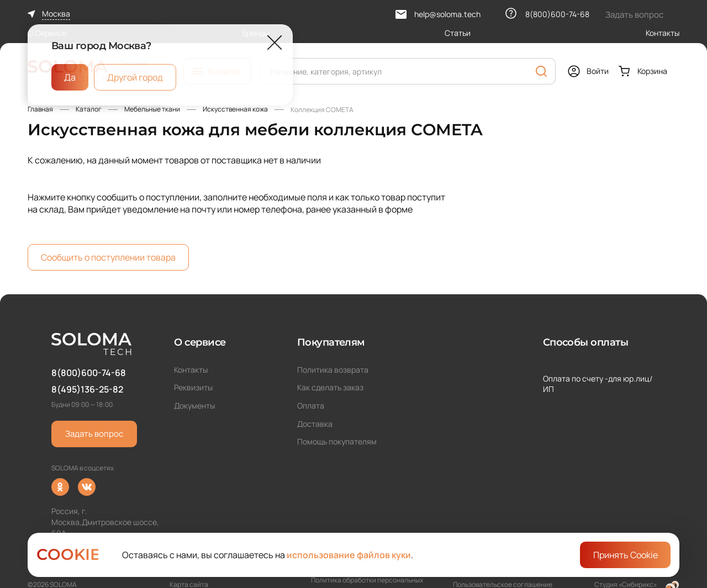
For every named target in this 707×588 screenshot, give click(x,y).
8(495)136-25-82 (87, 389)
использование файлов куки (349, 555)
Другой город (135, 77)
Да (70, 77)
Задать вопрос (94, 434)
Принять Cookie (626, 555)
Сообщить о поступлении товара (108, 257)
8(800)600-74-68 (89, 373)
